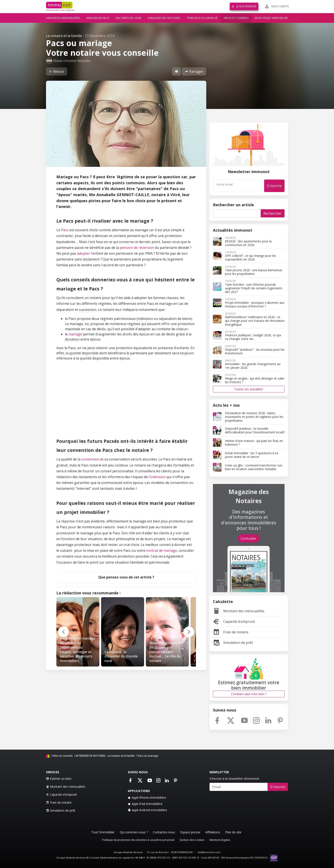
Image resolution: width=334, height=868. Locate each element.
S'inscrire (274, 186)
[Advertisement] (126, 403)
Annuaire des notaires (164, 18)
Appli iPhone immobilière (147, 797)
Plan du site (233, 832)
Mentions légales (220, 840)
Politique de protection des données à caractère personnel (138, 840)
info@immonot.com (209, 852)
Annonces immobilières (63, 18)
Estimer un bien (59, 779)
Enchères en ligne (129, 18)
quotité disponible (84, 353)
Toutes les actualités (249, 389)
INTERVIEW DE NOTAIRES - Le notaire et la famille (105, 756)
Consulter (249, 538)
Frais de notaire (231, 632)
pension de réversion (137, 248)
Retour (57, 71)
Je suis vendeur (244, 6)
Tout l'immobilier (103, 832)
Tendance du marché (202, 18)
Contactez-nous (164, 832)
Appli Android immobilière (147, 810)
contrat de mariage (162, 550)
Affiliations (213, 832)
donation (72, 339)
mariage (75, 334)
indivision (145, 319)
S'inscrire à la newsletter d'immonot (234, 779)
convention (90, 459)
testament (91, 259)
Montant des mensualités (239, 611)
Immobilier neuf (98, 18)
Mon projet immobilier (271, 18)
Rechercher (273, 213)
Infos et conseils (236, 18)
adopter (83, 253)
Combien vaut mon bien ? (249, 694)
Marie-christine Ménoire (72, 61)
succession (88, 310)
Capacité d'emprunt (234, 622)
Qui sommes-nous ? (134, 832)
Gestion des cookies (192, 840)
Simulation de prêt (233, 643)
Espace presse (190, 832)
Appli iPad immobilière (145, 804)
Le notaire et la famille (64, 36)
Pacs (65, 230)
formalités (182, 465)
